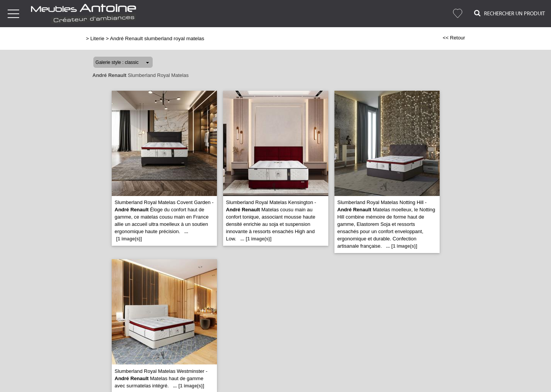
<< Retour (454, 38)
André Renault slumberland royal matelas (157, 38)
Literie (97, 38)
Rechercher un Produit (509, 13)
